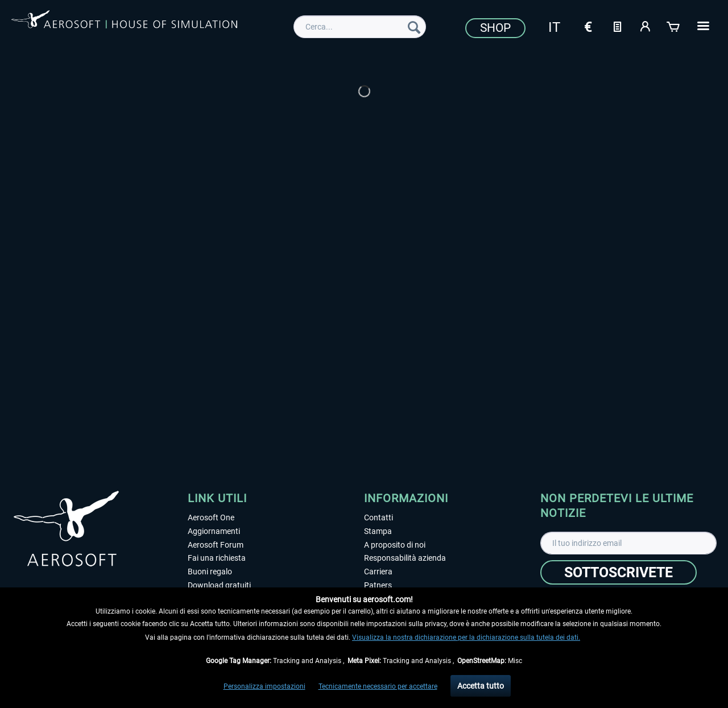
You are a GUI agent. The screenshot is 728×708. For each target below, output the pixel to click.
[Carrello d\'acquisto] (674, 26)
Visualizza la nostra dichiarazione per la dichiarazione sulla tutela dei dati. (466, 637)
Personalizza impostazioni (264, 686)
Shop (495, 28)
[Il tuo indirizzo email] (628, 543)
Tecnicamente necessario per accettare (378, 686)
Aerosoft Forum (216, 545)
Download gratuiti (219, 585)
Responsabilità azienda (405, 558)
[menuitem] (360, 27)
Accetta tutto (481, 686)
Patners (378, 585)
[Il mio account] (646, 26)
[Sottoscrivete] (619, 572)
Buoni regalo (210, 572)
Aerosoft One (211, 517)
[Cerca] (414, 27)
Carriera (378, 572)
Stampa (378, 531)
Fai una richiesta (217, 558)
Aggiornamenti (214, 531)
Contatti (379, 517)
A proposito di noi (395, 545)
